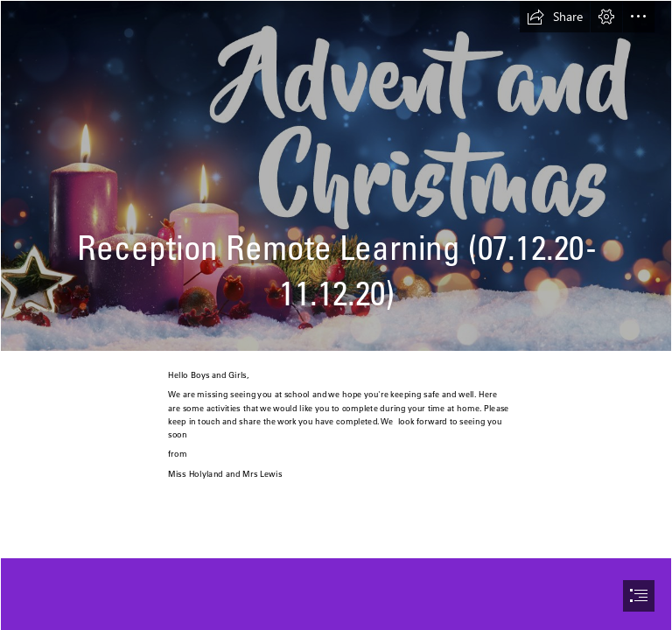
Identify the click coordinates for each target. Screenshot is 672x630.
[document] (336, 315)
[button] (555, 17)
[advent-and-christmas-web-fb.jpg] (336, 176)
